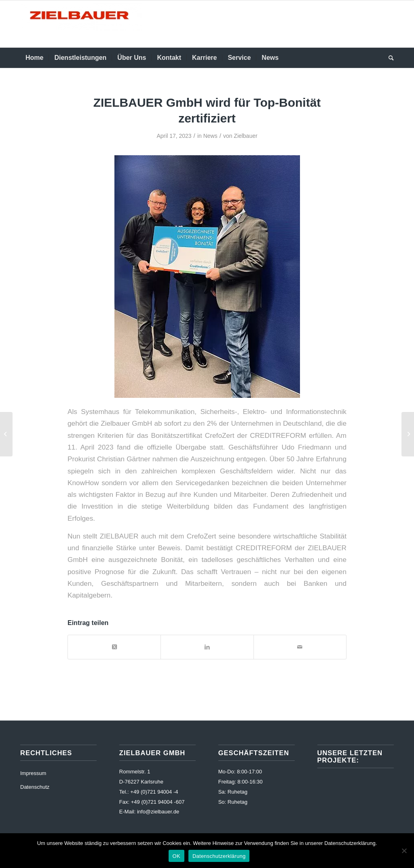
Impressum (33, 773)
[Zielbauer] (81, 24)
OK (176, 856)
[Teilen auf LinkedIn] (207, 647)
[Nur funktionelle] (404, 851)
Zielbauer (245, 136)
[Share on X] (114, 647)
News (210, 136)
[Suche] (389, 58)
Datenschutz (35, 787)
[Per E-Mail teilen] (300, 647)
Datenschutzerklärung (219, 856)
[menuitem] (34, 58)
